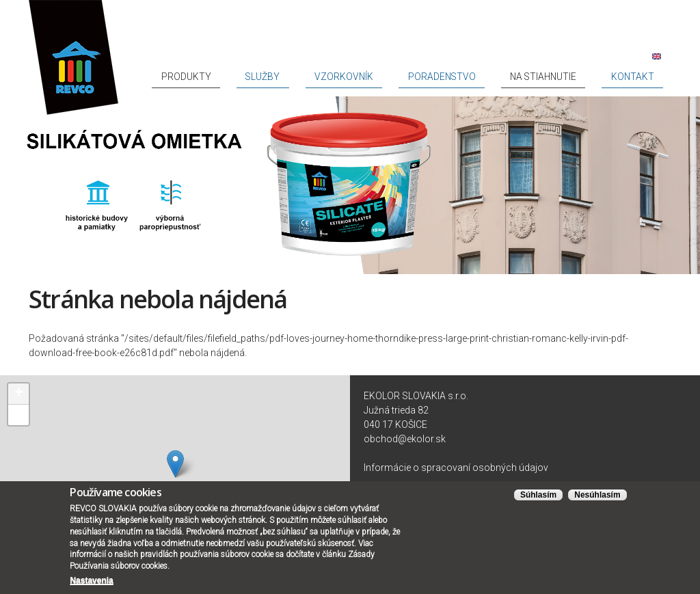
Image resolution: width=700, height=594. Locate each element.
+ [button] (19, 394)
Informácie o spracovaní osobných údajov (456, 468)
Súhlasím (538, 495)
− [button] (19, 415)
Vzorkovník (431, 77)
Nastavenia (91, 580)
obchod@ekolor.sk (405, 439)
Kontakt (644, 77)
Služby (374, 77)
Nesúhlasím (597, 495)
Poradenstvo (502, 77)
